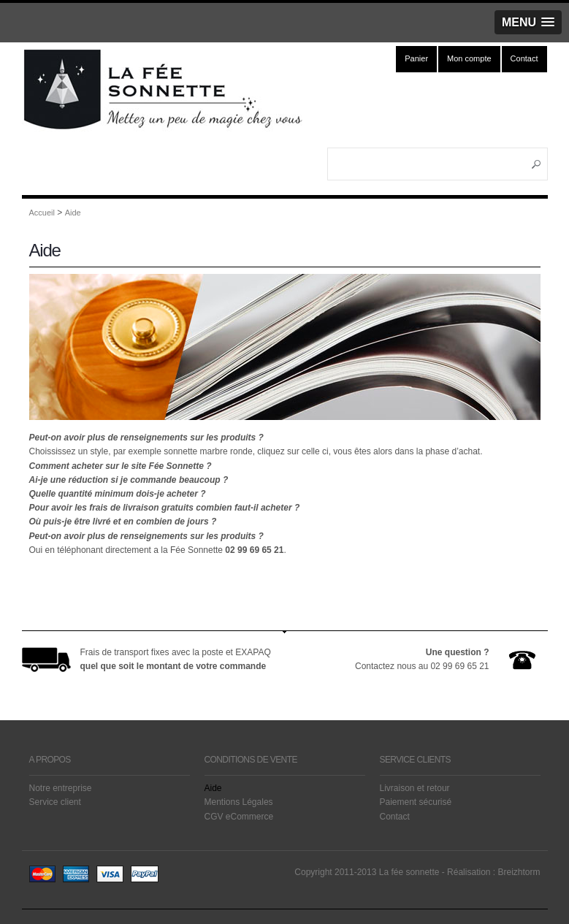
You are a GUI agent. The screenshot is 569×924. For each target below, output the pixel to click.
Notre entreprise (61, 788)
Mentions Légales (239, 802)
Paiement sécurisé (416, 802)
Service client (55, 802)
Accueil (42, 213)
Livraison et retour (415, 788)
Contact (524, 58)
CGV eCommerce (239, 817)
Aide (73, 213)
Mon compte (469, 58)
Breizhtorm (519, 872)
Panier (416, 58)
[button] (528, 22)
